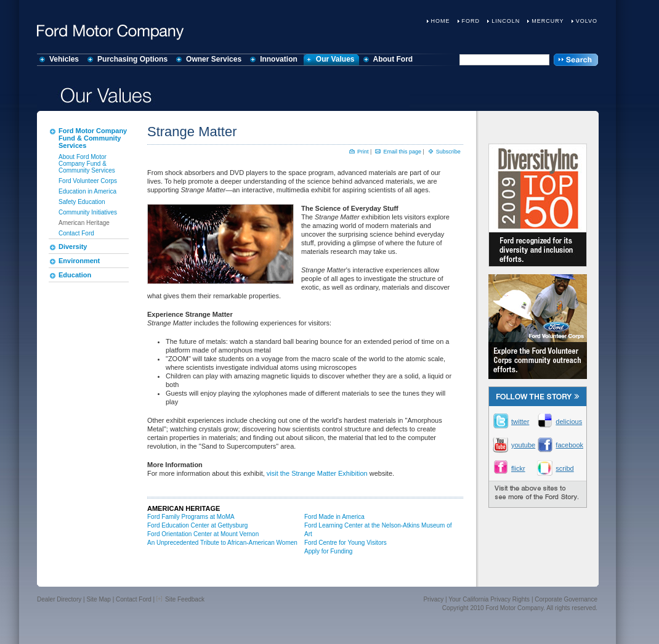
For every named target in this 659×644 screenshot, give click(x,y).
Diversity (73, 247)
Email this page (402, 152)
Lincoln (506, 21)
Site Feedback (180, 599)
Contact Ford (76, 233)
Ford (471, 21)
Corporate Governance (566, 599)
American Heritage (84, 223)
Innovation (279, 59)
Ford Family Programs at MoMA (191, 517)
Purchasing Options (132, 59)
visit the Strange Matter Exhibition (317, 473)
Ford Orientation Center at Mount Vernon (203, 534)
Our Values (335, 59)
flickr (518, 468)
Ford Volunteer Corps (88, 181)
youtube (522, 445)
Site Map (98, 599)
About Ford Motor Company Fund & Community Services (87, 164)
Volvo (587, 21)
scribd (564, 468)
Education (75, 275)
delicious (567, 422)
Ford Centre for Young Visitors (346, 543)
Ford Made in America (334, 517)
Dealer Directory (59, 599)
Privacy (433, 599)
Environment (79, 261)
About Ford (393, 59)
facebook (567, 445)
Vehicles (64, 59)
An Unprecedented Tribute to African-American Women (222, 543)
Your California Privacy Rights (489, 599)
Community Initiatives (88, 212)
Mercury (548, 21)
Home (441, 21)
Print (363, 152)
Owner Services (214, 59)
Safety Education (82, 202)
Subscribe (448, 152)
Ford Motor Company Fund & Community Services (93, 138)
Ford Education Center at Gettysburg (197, 525)
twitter (520, 422)
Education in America (87, 191)
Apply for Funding (328, 551)
